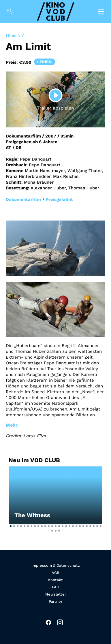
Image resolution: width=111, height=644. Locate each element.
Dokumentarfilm (23, 199)
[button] (11, 526)
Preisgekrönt (59, 199)
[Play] (56, 95)
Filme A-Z (15, 36)
